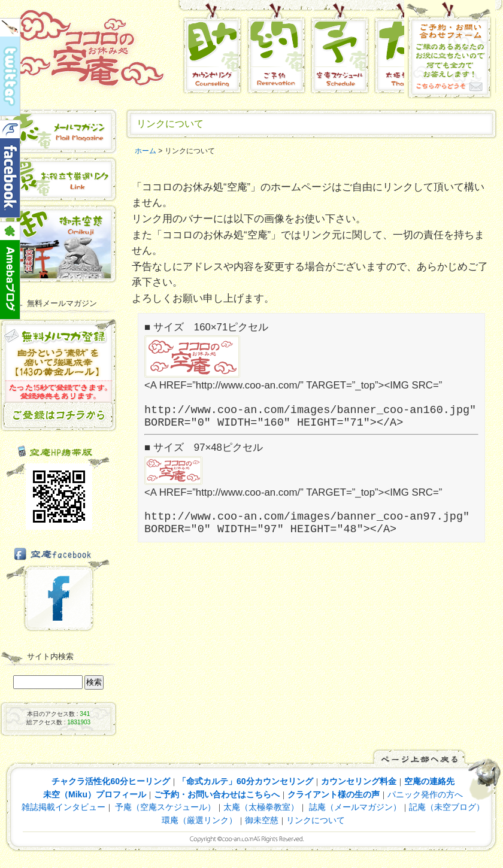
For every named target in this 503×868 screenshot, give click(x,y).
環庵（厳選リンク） (199, 820)
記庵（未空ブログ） (447, 807)
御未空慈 (262, 820)
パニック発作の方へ (425, 794)
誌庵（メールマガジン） (354, 807)
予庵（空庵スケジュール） (165, 807)
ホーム (146, 151)
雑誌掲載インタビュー (63, 807)
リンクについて (316, 820)
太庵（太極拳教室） (261, 807)
